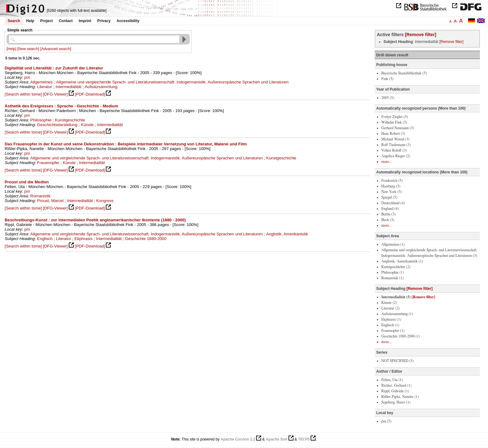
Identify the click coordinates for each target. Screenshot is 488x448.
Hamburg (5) (391, 186)
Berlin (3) (388, 214)
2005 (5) (388, 98)
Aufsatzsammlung (101, 87)
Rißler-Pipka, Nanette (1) (400, 397)
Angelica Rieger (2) (396, 156)
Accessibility (128, 21)
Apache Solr (277, 439)
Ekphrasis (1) (391, 319)
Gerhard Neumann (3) (398, 128)
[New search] (28, 49)
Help (30, 21)
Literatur (45, 87)
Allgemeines (41, 82)
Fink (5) (387, 79)
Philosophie (41, 120)
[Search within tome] (23, 94)
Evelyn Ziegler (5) (395, 117)
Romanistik (40, 196)
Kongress (105, 201)
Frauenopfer (48, 163)
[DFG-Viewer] (55, 94)
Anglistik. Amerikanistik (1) (402, 261)
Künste (87, 125)
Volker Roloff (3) (394, 150)
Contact (66, 21)
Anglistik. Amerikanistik (287, 234)
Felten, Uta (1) (392, 380)
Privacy (104, 21)
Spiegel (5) (389, 197)
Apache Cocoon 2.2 (238, 439)
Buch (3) (388, 220)
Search (14, 21)
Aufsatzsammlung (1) (397, 314)
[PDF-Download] (90, 94)
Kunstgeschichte (70, 120)
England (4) (390, 209)
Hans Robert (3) (393, 134)
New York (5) (392, 192)
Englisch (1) (390, 325)
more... (386, 162)
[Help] (11, 49)
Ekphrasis (83, 239)
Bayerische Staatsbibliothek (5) (404, 73)
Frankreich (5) (392, 181)
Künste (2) (389, 303)
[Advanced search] (56, 49)
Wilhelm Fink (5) (394, 122)
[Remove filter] (421, 35)
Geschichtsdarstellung (57, 125)
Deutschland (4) (393, 203)
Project (47, 21)
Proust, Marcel (50, 201)
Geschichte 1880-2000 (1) (401, 336)
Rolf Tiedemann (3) (396, 145)
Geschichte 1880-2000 (146, 239)
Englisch (45, 239)
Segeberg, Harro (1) (396, 402)
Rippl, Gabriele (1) (395, 391)
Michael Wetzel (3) (395, 139)
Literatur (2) (390, 308)
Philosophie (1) (392, 272)
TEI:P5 (304, 439)
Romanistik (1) (392, 278)
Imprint (85, 21)
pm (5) (386, 421)
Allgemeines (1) (393, 244)
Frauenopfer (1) (393, 331)
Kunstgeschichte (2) (396, 267)
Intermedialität (69, 87)
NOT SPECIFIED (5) (397, 361)
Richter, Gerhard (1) (396, 385)
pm (27, 77)
